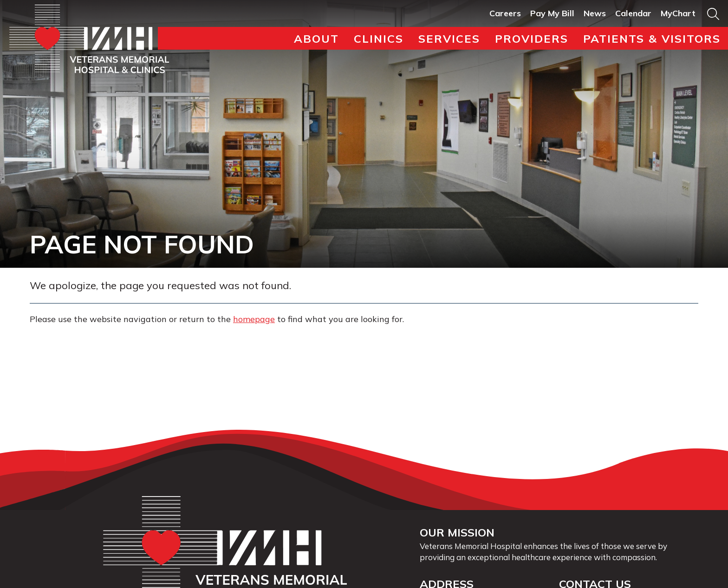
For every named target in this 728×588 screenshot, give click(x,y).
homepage (254, 319)
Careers (505, 13)
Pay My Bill (552, 13)
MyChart (678, 13)
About (316, 39)
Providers (532, 39)
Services (449, 39)
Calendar (633, 13)
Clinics (379, 39)
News (595, 13)
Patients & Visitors (652, 39)
